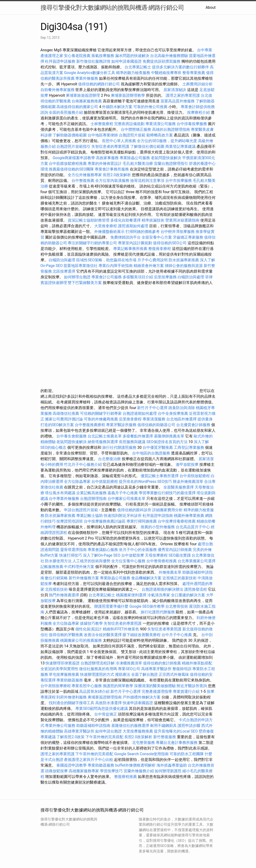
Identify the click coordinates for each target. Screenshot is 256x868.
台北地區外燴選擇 (181, 419)
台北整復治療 (109, 459)
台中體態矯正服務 (136, 129)
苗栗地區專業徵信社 (81, 266)
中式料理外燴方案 (80, 567)
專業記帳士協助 (90, 516)
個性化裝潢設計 (89, 629)
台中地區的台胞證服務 (151, 453)
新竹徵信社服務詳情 (93, 61)
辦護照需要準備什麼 (111, 606)
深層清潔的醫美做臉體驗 (155, 686)
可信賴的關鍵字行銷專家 (101, 413)
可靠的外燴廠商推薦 (101, 419)
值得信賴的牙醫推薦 (66, 635)
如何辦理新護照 (168, 771)
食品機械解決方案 (146, 578)
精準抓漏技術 (153, 220)
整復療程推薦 (126, 777)
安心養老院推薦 (77, 56)
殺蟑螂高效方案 (160, 135)
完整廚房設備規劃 (129, 124)
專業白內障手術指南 (116, 266)
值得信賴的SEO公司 (170, 243)
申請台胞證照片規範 (81, 510)
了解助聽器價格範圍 (70, 135)
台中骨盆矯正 (106, 714)
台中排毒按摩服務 (192, 124)
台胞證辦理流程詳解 (98, 663)
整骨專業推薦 (194, 73)
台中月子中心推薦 (177, 635)
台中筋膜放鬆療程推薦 (68, 164)
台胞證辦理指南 (93, 499)
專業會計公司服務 (107, 277)
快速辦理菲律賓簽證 (63, 663)
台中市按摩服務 (179, 181)
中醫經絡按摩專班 (167, 73)
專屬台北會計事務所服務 (177, 743)
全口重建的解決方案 (188, 595)
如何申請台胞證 (108, 731)
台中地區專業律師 (103, 135)
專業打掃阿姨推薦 (142, 521)
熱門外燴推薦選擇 (64, 595)
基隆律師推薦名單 (169, 436)
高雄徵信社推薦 (66, 413)
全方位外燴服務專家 (85, 175)
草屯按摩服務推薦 (64, 674)
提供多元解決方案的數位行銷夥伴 (180, 67)
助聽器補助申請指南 (93, 726)
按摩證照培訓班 (70, 521)
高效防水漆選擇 (108, 703)
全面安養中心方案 (157, 237)
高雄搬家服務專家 (84, 771)
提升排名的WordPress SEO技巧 (145, 482)
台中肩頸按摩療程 (56, 686)
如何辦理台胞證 (77, 277)
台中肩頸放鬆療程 (195, 476)
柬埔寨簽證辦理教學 (128, 95)
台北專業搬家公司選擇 (197, 561)
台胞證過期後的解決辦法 (162, 589)
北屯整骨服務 (144, 743)
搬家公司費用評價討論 (64, 419)
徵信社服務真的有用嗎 (98, 669)
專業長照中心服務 (87, 686)
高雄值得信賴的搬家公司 (77, 107)
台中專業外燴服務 (64, 499)
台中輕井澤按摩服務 (178, 232)
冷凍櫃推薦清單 (129, 663)
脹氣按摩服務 (103, 56)
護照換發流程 (196, 589)
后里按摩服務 (166, 277)
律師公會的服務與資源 (184, 266)
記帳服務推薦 (52, 567)
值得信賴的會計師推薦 (162, 663)
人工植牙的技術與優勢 (91, 561)
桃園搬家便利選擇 (131, 595)
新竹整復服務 (165, 737)
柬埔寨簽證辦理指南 (105, 697)
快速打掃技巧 (71, 555)
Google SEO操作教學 (147, 606)
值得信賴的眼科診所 (134, 510)
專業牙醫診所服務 (121, 425)
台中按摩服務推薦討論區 (105, 521)
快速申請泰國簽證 (138, 703)
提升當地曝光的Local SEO (176, 731)
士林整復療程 (102, 124)
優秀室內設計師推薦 (175, 550)
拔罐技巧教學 (92, 623)
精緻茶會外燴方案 (149, 266)
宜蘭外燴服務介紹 (139, 771)
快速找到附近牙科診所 (123, 516)
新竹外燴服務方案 (84, 578)
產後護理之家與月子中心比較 (89, 760)
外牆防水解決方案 (117, 107)
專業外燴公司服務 (61, 726)
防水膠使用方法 (58, 561)
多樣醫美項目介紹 (138, 277)
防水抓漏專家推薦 (184, 260)
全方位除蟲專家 (77, 482)
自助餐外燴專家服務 (58, 90)
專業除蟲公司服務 (135, 158)
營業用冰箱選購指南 (182, 220)
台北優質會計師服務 (193, 425)
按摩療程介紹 (199, 112)
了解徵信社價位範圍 (147, 146)
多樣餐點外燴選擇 (138, 436)
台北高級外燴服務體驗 (170, 56)
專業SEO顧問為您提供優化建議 (102, 709)
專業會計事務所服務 (112, 169)
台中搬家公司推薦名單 (126, 499)
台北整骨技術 (177, 606)
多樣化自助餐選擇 (126, 220)
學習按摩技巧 (112, 771)
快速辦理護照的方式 (97, 674)
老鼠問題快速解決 (166, 158)
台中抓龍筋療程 (105, 482)
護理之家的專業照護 (183, 95)
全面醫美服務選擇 (179, 487)
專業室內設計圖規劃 (135, 243)
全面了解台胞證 (144, 674)
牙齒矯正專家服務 (188, 237)
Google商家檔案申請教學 (74, 158)
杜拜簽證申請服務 (60, 61)
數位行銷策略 (56, 578)
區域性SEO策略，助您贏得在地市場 (106, 260)
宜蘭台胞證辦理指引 (171, 164)
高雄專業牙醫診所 (156, 669)
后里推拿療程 (130, 419)
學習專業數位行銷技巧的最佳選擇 (167, 493)
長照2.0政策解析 (117, 175)
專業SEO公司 (129, 669)
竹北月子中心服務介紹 (83, 465)
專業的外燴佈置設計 (105, 164)
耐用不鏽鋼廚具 (163, 726)
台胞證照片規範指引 (73, 146)
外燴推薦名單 (170, 572)
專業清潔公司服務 (161, 124)
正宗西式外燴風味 (174, 674)
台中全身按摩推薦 (173, 413)
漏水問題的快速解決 (132, 56)
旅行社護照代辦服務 (158, 612)
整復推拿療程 (160, 249)
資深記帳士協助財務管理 (89, 220)
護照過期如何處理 (133, 226)
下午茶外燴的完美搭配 (104, 737)
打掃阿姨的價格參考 (143, 232)
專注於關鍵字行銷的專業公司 (92, 243)
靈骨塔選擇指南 (73, 550)
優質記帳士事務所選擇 (160, 476)
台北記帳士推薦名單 (105, 436)
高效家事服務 (107, 158)
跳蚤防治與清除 (182, 408)
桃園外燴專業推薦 (189, 516)
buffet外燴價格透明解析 (135, 765)
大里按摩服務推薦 (138, 731)
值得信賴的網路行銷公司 (99, 84)
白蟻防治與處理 (62, 260)
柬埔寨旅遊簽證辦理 (83, 95)
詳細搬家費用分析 (167, 510)
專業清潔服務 (154, 419)
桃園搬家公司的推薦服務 (81, 640)
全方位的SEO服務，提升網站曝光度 (167, 141)
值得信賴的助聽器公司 (156, 425)
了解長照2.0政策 (70, 737)
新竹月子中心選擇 (152, 408)
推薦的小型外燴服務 (158, 527)
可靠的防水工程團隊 (187, 754)
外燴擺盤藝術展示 (109, 232)
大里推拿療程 (106, 226)
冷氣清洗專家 (159, 595)
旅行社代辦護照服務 (119, 447)
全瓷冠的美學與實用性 (59, 669)
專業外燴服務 (87, 78)
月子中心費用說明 (153, 260)
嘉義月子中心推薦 (123, 493)
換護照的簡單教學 (118, 686)
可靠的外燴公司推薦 (150, 107)
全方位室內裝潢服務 (112, 181)
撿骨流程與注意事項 (147, 181)
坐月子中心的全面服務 (138, 550)
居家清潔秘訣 (175, 90)
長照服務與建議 (132, 442)
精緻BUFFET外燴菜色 (121, 629)
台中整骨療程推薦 (162, 561)
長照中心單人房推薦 (119, 141)
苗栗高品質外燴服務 (178, 101)
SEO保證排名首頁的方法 (167, 442)
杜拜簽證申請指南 (158, 516)
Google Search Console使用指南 (141, 754)
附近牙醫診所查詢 (192, 686)
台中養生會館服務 (72, 436)
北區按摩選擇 (64, 271)
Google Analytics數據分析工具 (90, 73)
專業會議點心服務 (103, 550)
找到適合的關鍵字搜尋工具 (72, 703)
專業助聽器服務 (70, 680)
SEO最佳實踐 (180, 555)
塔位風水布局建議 (60, 493)
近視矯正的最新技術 (180, 578)
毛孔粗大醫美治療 (138, 164)
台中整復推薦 (83, 181)
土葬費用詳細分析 (198, 84)
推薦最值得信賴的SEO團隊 (71, 169)
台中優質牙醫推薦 (158, 447)
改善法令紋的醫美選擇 (103, 635)
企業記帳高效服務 (91, 493)
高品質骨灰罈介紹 (94, 691)
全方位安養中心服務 (128, 561)
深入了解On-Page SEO (102, 555)
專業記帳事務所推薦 (130, 249)
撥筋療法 (123, 674)
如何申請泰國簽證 (126, 61)
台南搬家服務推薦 (87, 101)
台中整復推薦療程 (90, 425)
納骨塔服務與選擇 (103, 442)
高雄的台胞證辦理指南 (171, 129)
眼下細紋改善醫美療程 (142, 635)
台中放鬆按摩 (133, 555)
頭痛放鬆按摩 (57, 771)
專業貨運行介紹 (186, 691)
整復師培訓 (182, 669)
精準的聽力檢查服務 (133, 73)
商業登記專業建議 (180, 146)
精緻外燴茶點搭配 (197, 663)
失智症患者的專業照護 (110, 146)
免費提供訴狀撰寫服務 (162, 61)
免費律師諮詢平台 (126, 237)
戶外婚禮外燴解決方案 (142, 697)
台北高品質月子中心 (193, 527)
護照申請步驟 (189, 726)
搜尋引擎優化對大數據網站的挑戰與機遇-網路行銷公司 (112, 8)
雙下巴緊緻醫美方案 (85, 283)
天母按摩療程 (156, 555)
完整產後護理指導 (157, 691)
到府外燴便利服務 (72, 697)
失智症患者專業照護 (164, 629)
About (211, 7)
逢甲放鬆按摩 (188, 465)
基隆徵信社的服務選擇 (130, 726)
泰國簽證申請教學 (72, 765)
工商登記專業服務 (189, 447)
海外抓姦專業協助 (172, 765)
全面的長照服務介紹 (66, 112)
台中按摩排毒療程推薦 (177, 521)
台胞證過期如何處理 (140, 413)
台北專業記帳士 (138, 67)
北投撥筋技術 (56, 589)
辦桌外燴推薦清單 (188, 482)
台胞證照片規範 (132, 135)
